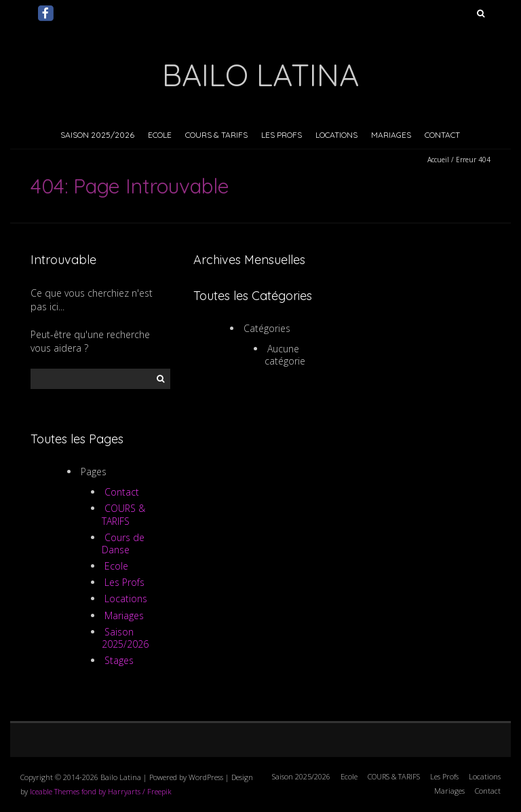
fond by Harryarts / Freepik (127, 791)
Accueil (438, 160)
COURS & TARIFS (216, 135)
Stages (119, 660)
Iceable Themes (55, 791)
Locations (336, 135)
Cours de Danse (123, 543)
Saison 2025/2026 (97, 135)
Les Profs (282, 135)
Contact (442, 135)
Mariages (391, 135)
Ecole (160, 135)
